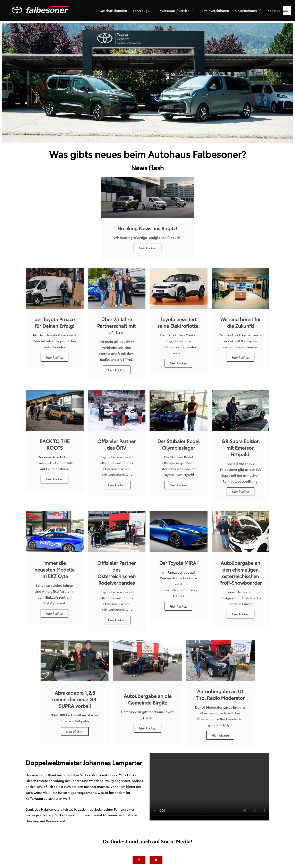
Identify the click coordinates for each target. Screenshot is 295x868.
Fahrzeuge (144, 10)
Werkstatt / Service (177, 10)
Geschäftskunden (113, 10)
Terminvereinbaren (214, 10)
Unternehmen (248, 10)
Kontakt (274, 10)
